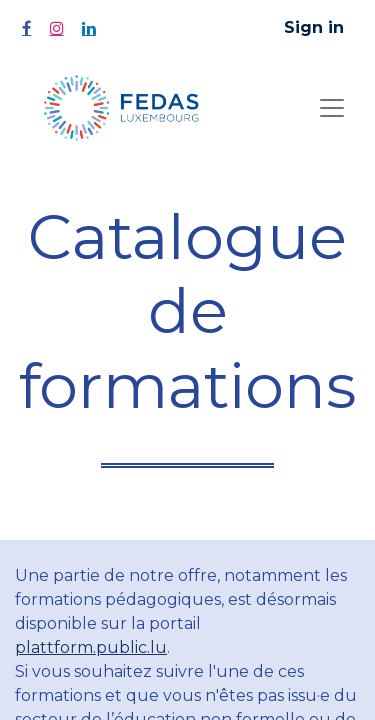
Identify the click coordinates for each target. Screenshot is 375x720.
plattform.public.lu (91, 647)
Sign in (314, 27)
